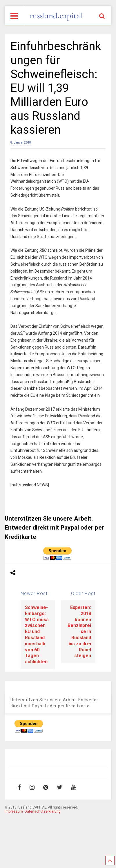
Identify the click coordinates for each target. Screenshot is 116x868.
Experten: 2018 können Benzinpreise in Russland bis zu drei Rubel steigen (79, 631)
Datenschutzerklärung (43, 811)
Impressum (14, 811)
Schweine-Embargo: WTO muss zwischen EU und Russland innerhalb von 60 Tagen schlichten (37, 635)
